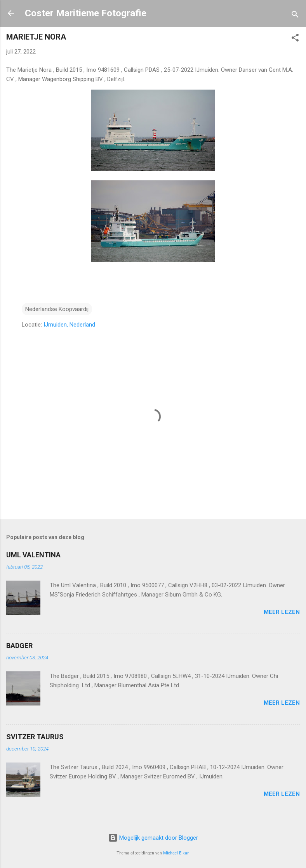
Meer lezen (282, 612)
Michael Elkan (176, 853)
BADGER (19, 646)
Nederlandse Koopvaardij (57, 309)
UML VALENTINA (33, 555)
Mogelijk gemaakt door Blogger (153, 838)
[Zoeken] (295, 16)
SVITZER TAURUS (35, 737)
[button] (295, 39)
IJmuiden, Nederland (69, 325)
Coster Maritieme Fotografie (86, 13)
